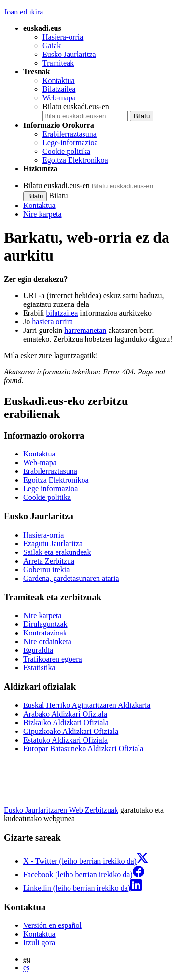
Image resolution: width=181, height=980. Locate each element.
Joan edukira (23, 12)
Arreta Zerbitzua (49, 561)
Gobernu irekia (46, 570)
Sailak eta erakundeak (57, 552)
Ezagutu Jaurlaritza (53, 544)
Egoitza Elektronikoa (75, 160)
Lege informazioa (50, 489)
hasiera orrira (52, 322)
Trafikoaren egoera (53, 659)
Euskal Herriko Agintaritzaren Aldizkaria (87, 705)
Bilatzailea (59, 89)
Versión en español (52, 925)
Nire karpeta (42, 214)
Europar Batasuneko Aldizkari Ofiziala (83, 749)
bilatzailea (62, 313)
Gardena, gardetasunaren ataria (71, 578)
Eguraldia (38, 650)
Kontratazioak (45, 633)
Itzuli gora (39, 943)
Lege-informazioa (70, 143)
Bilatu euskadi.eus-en (76, 106)
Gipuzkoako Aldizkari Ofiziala (71, 731)
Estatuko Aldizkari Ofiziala (65, 740)
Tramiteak (58, 63)
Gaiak (52, 46)
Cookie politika (66, 151)
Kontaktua (59, 80)
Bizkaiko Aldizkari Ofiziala (66, 723)
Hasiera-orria (63, 37)
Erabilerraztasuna (70, 134)
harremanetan (85, 330)
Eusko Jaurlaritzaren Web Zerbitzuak (61, 810)
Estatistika (39, 668)
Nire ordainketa (47, 642)
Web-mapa (59, 98)
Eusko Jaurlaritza (69, 54)
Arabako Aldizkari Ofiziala (65, 714)
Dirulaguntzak (45, 624)
